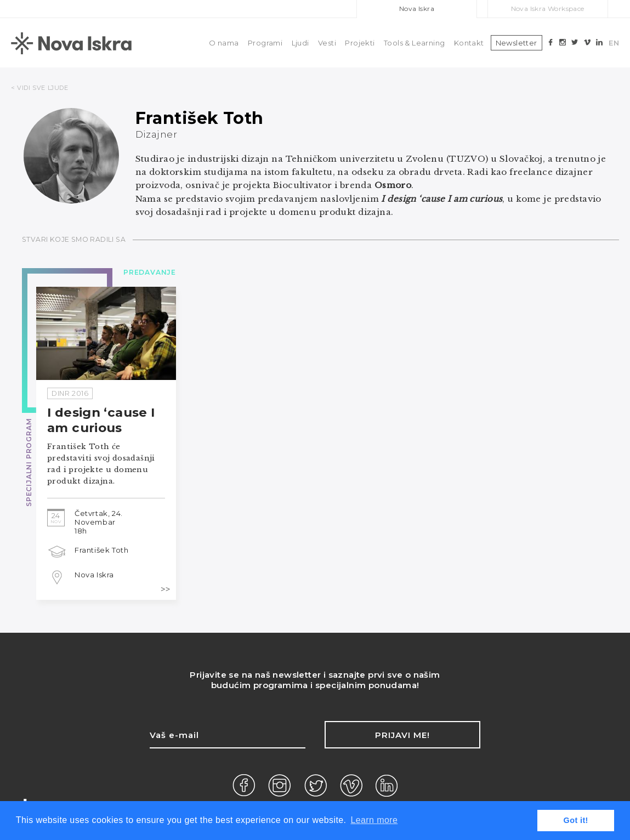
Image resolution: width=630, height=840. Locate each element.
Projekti (360, 43)
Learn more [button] (374, 820)
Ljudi (300, 43)
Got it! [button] (576, 820)
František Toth (101, 550)
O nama (224, 43)
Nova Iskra (417, 8)
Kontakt (469, 43)
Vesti (327, 43)
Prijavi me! (402, 735)
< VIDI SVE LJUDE (40, 88)
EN (614, 43)
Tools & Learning (414, 43)
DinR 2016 (70, 393)
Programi (265, 43)
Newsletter (517, 43)
